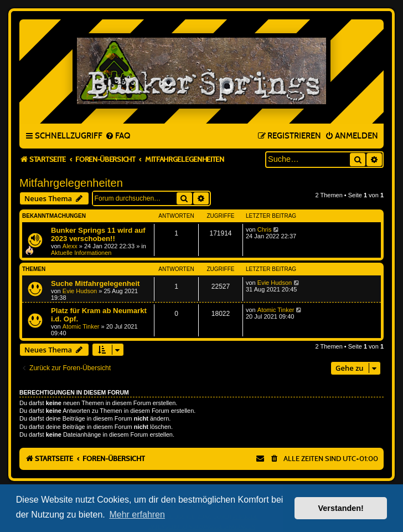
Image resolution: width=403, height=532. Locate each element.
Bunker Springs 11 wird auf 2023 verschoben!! (98, 234)
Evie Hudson (80, 291)
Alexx (70, 246)
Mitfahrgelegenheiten (71, 183)
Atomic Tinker (81, 326)
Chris (265, 229)
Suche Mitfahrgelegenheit (95, 283)
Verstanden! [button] (341, 508)
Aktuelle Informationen (81, 253)
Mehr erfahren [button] (137, 515)
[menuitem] (118, 136)
